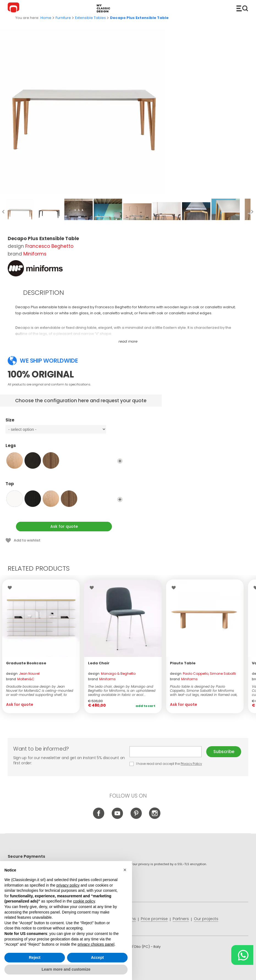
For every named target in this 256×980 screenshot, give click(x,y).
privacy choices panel (96, 944)
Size (64, 423)
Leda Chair (99, 663)
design (23, 674)
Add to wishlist (27, 540)
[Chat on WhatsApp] (242, 955)
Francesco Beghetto (49, 246)
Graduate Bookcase (26, 663)
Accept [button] (97, 957)
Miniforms (35, 254)
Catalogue (242, 8)
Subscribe (224, 752)
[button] (125, 870)
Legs (64, 448)
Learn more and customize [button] (66, 969)
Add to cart (145, 706)
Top (64, 486)
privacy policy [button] (68, 885)
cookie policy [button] (84, 901)
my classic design (103, 8)
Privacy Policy (191, 764)
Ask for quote (64, 526)
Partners (181, 919)
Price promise (154, 919)
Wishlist (11, 588)
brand (20, 679)
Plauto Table (183, 663)
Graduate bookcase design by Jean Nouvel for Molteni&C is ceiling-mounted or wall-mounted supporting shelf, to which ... (40, 691)
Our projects (206, 919)
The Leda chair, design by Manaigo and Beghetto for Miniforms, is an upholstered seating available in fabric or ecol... (122, 691)
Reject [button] (35, 957)
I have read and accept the (166, 764)
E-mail (166, 752)
